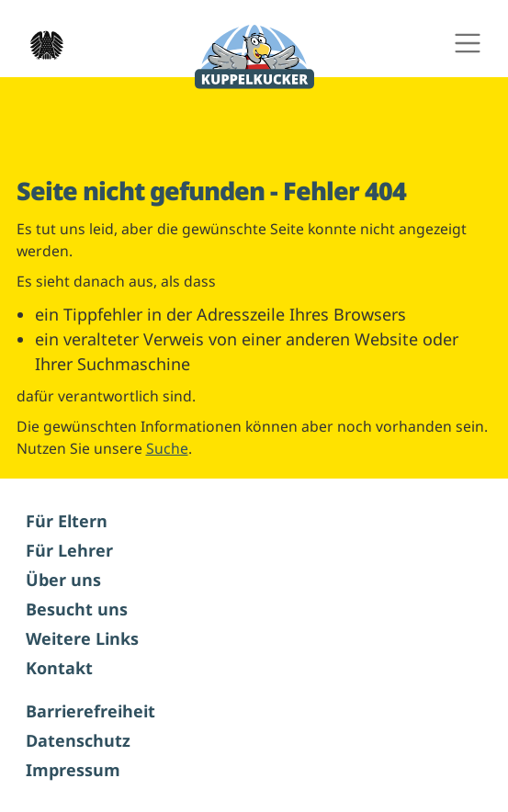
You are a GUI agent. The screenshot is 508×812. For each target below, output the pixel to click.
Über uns (63, 580)
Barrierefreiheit (90, 711)
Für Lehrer (69, 550)
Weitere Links (82, 638)
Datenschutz (78, 740)
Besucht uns (77, 609)
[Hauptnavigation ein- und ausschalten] (467, 44)
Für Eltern (67, 521)
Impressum (73, 770)
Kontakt (59, 668)
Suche (167, 448)
